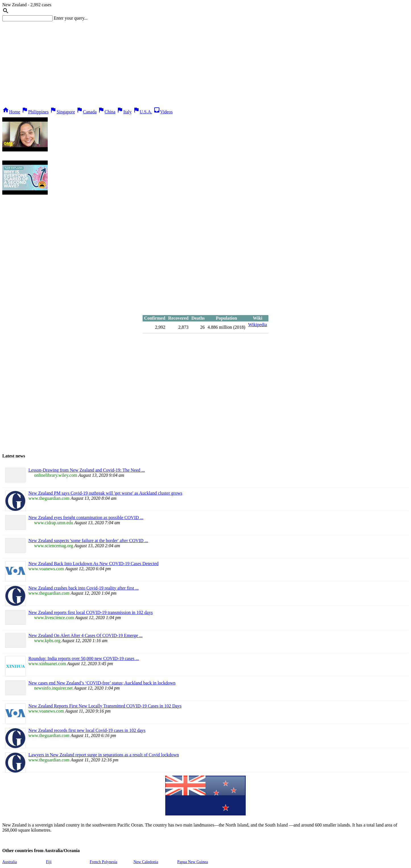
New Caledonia (146, 862)
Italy (124, 112)
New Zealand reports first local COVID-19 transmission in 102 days (91, 612)
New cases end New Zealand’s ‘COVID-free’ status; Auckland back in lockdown (102, 683)
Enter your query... (71, 18)
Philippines (35, 112)
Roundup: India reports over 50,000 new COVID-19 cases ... (84, 658)
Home (11, 112)
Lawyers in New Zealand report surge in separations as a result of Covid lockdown (104, 755)
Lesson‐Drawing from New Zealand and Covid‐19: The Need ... (87, 470)
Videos (163, 112)
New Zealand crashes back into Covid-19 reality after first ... (84, 588)
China (107, 112)
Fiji (49, 862)
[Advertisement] (206, 64)
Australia (10, 862)
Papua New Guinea (193, 862)
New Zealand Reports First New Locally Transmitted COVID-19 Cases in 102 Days (105, 706)
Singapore (62, 112)
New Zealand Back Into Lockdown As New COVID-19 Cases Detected (93, 564)
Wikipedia (258, 325)
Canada (86, 112)
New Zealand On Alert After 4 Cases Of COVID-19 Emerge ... (85, 635)
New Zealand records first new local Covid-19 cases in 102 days (87, 730)
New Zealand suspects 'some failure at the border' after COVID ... (88, 541)
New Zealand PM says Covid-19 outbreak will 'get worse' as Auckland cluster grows (105, 493)
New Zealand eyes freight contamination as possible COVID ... (86, 518)
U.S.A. (143, 112)
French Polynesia (104, 862)
